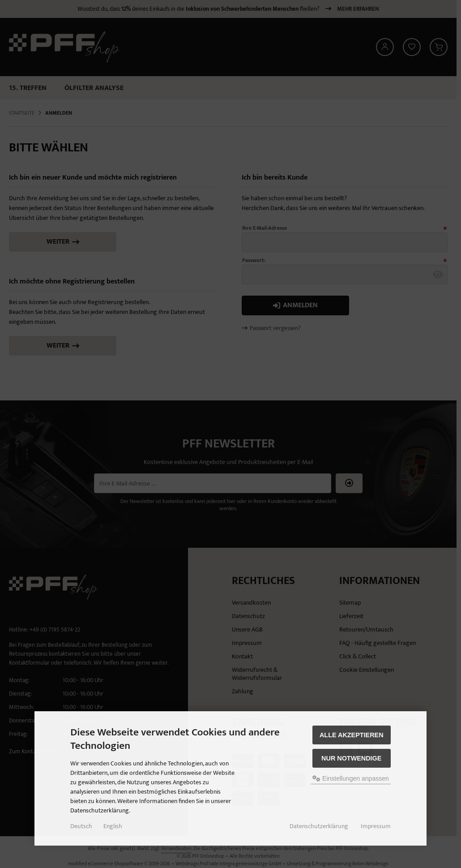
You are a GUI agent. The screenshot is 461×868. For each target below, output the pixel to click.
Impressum (376, 826)
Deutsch (81, 826)
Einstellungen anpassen (351, 778)
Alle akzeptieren (352, 735)
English (113, 826)
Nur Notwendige (351, 758)
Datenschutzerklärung (319, 826)
